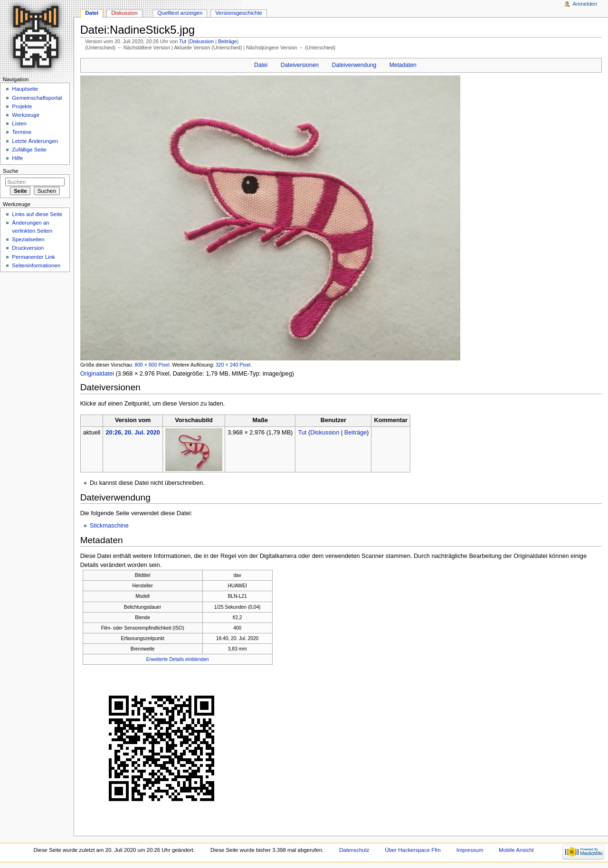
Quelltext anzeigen (180, 13)
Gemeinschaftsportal (37, 98)
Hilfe (17, 158)
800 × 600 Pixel (152, 365)
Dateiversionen (300, 65)
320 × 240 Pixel (233, 365)
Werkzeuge (26, 115)
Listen (19, 123)
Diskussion (202, 41)
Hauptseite (25, 89)
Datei (261, 65)
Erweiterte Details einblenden (178, 659)
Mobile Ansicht (516, 850)
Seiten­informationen (36, 265)
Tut (183, 41)
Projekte (22, 106)
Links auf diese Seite (37, 214)
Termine (22, 132)
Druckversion (28, 248)
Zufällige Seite (29, 150)
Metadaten (403, 65)
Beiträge (228, 41)
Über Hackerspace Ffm (413, 850)
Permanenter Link (33, 257)
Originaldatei (97, 374)
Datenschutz (354, 850)
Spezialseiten (28, 239)
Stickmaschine (109, 526)
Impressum (470, 850)
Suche (11, 171)
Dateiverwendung (354, 65)
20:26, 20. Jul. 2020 (133, 433)
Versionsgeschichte (239, 13)
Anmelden (585, 4)
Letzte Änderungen (35, 141)
